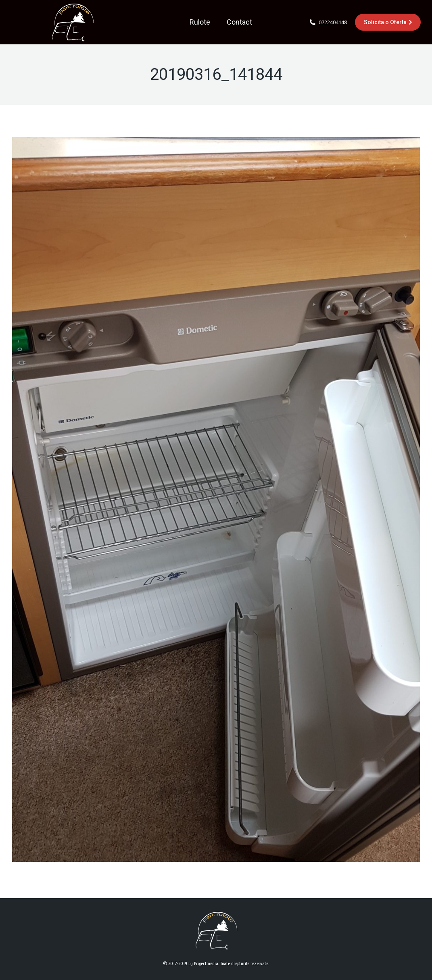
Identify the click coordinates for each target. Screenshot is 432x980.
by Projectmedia (203, 963)
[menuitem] (200, 22)
